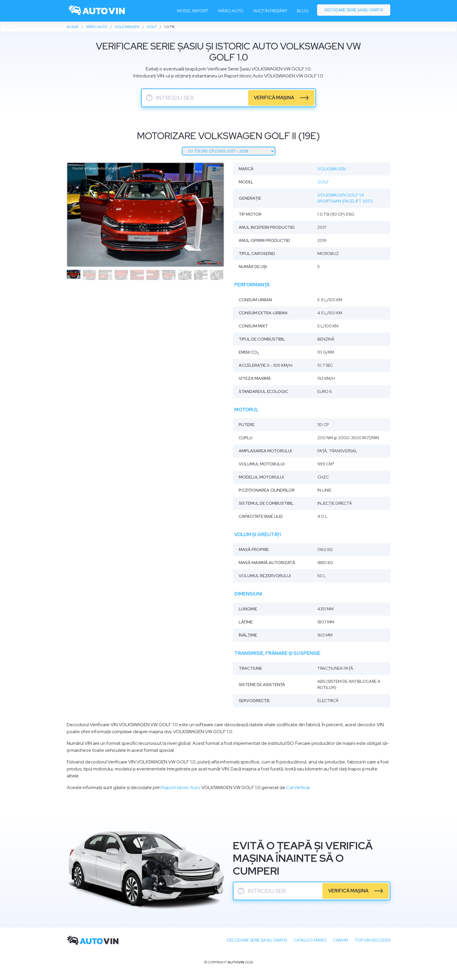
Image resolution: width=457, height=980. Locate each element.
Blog (303, 11)
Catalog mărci (310, 940)
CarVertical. (298, 787)
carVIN (341, 940)
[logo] (97, 11)
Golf (323, 182)
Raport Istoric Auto (181, 787)
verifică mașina (274, 98)
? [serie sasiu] (149, 98)
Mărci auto (231, 11)
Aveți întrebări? (270, 11)
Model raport (193, 11)
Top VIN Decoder (372, 940)
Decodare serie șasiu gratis (354, 10)
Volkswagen (332, 169)
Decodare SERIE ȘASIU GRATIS (257, 940)
